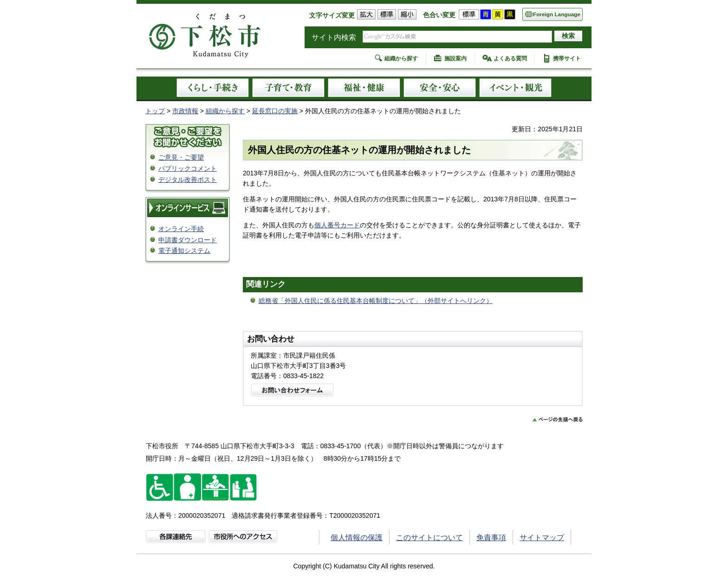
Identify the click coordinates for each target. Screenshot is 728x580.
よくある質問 (510, 58)
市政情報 (185, 111)
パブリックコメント (188, 168)
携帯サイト (567, 58)
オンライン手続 (181, 229)
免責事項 (491, 538)
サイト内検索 (334, 37)
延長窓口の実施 (275, 111)
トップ (155, 111)
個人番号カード (337, 225)
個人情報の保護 (357, 538)
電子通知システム (184, 251)
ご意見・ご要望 (181, 157)
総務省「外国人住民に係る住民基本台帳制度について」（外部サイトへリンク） (376, 301)
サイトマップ (542, 538)
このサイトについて (429, 538)
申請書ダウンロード (188, 240)
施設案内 (455, 58)
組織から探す (401, 58)
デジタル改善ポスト (188, 180)
